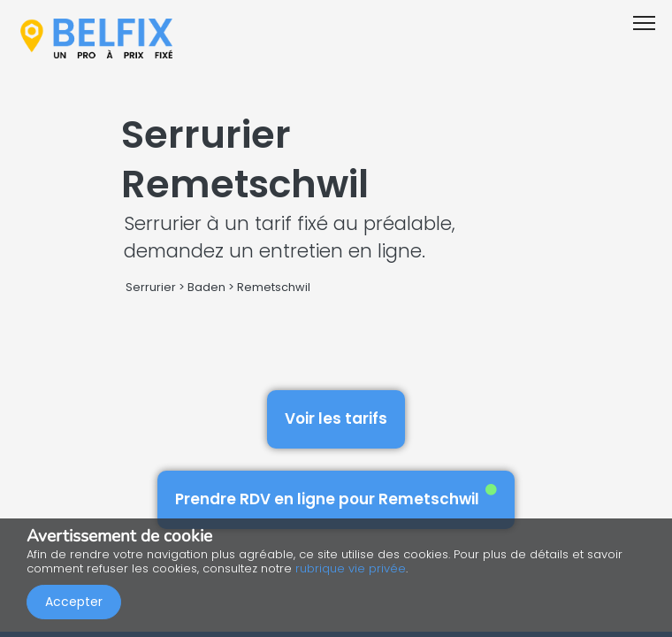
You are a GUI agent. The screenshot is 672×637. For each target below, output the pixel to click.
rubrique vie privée (351, 568)
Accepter (74, 602)
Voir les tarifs (336, 418)
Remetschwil (274, 287)
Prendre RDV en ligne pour (336, 497)
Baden (206, 287)
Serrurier (151, 287)
